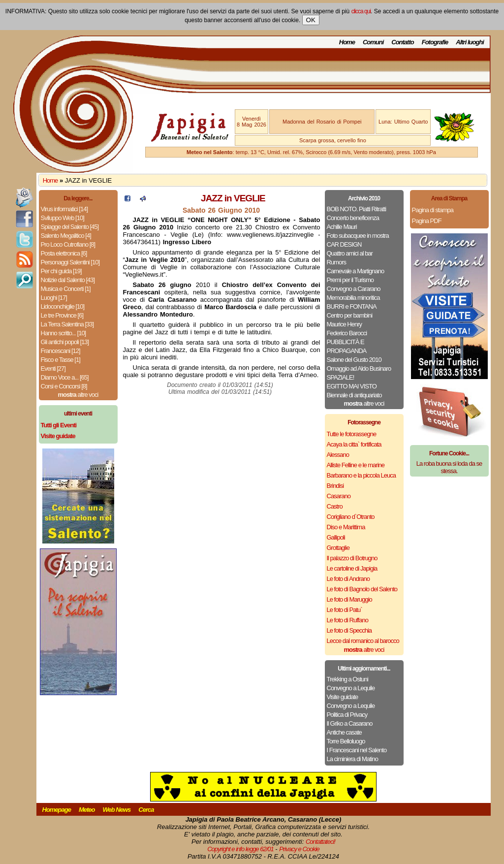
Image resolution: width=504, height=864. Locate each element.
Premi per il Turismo (350, 280)
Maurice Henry (345, 324)
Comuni (373, 42)
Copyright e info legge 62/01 (240, 849)
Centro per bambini (350, 315)
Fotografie (435, 42)
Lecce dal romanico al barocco (363, 641)
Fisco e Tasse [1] (61, 360)
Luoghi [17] (54, 298)
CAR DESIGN (344, 244)
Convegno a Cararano (354, 289)
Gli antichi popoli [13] (65, 342)
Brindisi (335, 486)
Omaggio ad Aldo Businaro (359, 368)
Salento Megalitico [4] (66, 236)
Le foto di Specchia (349, 630)
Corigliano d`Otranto (351, 517)
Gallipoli (336, 537)
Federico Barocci (347, 333)
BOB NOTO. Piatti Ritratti (357, 209)
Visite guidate (343, 697)
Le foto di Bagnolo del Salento (362, 589)
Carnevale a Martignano (356, 271)
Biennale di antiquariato (354, 395)
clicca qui (361, 11)
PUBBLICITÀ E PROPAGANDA (347, 346)
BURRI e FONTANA (352, 306)
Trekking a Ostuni (347, 679)
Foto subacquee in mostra (358, 236)
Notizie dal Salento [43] (68, 280)
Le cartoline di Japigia (352, 568)
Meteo (87, 810)
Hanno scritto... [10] (63, 333)
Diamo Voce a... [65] (65, 377)
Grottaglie (338, 548)
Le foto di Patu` (345, 610)
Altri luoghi (470, 42)
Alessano (338, 455)
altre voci (78, 395)
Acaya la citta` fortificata (354, 444)
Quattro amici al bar (350, 253)
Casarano (339, 496)
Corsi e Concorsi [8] (64, 386)
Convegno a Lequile (351, 688)
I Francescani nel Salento (357, 750)
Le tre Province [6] (62, 315)
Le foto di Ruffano (347, 620)
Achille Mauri (342, 227)
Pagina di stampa (433, 210)
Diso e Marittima (346, 527)
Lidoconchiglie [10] (63, 306)
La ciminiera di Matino (352, 759)
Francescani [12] (61, 351)
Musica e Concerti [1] (66, 289)
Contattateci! (320, 842)
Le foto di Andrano (348, 579)
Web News (117, 810)
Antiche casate (344, 732)
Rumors (337, 262)
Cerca (146, 810)
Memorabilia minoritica (353, 298)
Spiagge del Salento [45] (70, 227)
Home (347, 42)
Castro (335, 506)
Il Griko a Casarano (350, 723)
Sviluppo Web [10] (63, 218)
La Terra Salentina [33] (67, 324)
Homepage (57, 810)
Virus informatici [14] (64, 209)
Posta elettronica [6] (64, 253)
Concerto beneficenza (353, 218)
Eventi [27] (53, 368)
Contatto (402, 42)
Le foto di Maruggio (349, 599)
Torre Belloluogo (346, 741)
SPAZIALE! (341, 377)
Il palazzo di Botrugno (352, 558)
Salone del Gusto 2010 (354, 360)
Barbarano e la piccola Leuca (361, 475)
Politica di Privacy (347, 715)
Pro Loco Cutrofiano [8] (68, 244)
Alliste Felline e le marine (356, 465)
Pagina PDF (427, 221)
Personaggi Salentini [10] (70, 262)
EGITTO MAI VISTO (352, 386)
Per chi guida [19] (61, 271)
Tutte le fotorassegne (352, 434)
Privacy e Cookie (299, 849)
